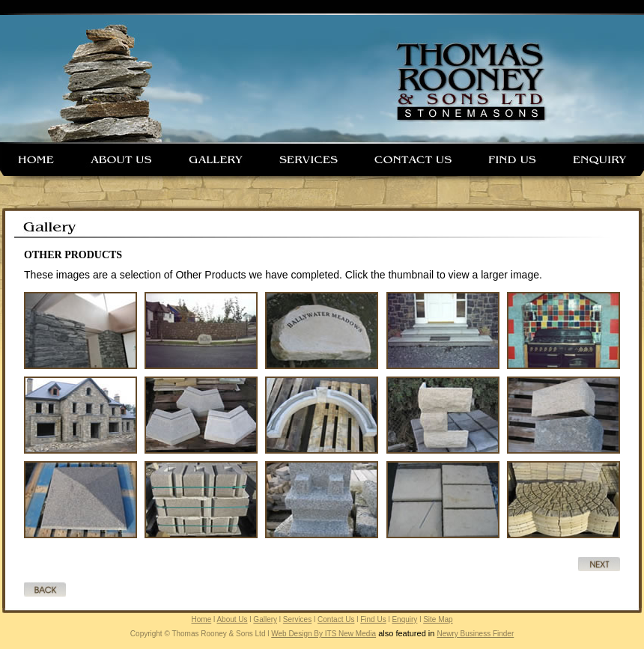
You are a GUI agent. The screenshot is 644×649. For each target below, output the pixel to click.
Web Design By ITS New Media (323, 634)
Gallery (265, 619)
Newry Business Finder (475, 634)
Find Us (373, 619)
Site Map (438, 619)
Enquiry (404, 619)
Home (202, 619)
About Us (232, 619)
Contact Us (336, 619)
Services (297, 619)
